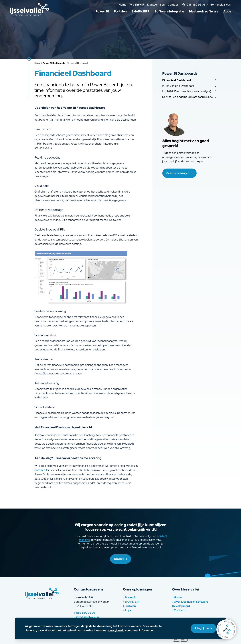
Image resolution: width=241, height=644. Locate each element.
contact (40, 470)
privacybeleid (116, 630)
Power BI (102, 11)
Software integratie (169, 11)
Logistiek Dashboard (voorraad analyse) (189, 91)
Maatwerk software (204, 11)
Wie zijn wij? (137, 5)
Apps (227, 11)
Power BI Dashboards (54, 63)
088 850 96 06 (86, 613)
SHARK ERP (141, 11)
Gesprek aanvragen (179, 173)
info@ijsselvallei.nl (88, 617)
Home (122, 5)
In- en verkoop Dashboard (189, 86)
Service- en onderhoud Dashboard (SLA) (189, 97)
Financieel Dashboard (189, 80)
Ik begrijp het (203, 628)
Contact (173, 5)
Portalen (120, 11)
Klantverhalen (156, 5)
